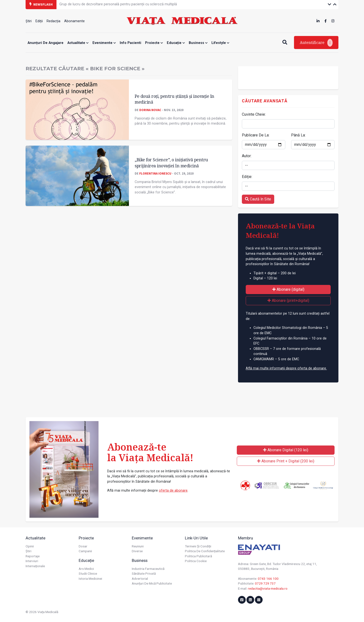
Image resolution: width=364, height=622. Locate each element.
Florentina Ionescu (155, 173)
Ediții (39, 21)
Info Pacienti (130, 43)
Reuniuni (138, 546)
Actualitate (78, 43)
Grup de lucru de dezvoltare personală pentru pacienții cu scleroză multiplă (118, 4)
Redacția (53, 21)
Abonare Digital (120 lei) (286, 450)
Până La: (298, 135)
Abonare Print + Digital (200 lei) (286, 461)
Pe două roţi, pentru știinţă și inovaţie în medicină (175, 99)
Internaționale (35, 566)
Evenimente (104, 43)
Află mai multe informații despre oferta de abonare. (286, 368)
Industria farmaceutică (148, 569)
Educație (176, 43)
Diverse (137, 551)
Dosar (83, 546)
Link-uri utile (196, 538)
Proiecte (154, 43)
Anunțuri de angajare (45, 43)
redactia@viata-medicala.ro (268, 588)
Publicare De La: (256, 135)
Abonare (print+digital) (288, 300)
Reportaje (33, 556)
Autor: (247, 156)
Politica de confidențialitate (205, 551)
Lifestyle (220, 43)
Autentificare (316, 43)
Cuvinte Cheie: (254, 114)
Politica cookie (196, 561)
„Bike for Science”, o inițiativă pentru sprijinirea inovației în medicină (171, 163)
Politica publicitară (198, 556)
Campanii (85, 551)
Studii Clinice (88, 573)
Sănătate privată (144, 573)
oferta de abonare (173, 491)
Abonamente (74, 21)
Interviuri (32, 561)
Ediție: (247, 177)
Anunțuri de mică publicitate (152, 583)
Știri (29, 21)
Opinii (30, 546)
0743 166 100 (268, 579)
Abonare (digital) (288, 289)
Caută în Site (258, 199)
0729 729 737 (265, 583)
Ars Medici (86, 569)
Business (198, 43)
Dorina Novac (150, 110)
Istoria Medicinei (90, 579)
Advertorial (140, 579)
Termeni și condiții (198, 546)
